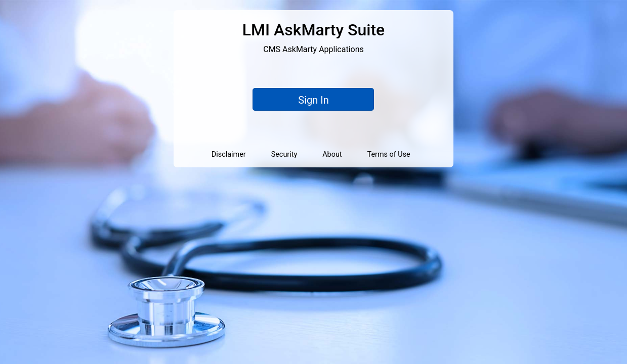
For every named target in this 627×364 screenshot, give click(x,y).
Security (284, 154)
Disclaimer (229, 154)
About (332, 154)
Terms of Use (389, 154)
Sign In (313, 100)
